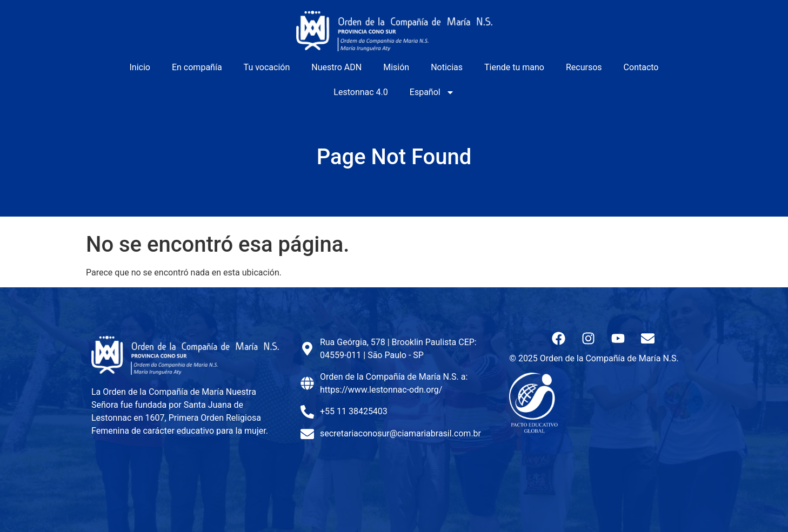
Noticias (447, 67)
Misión (396, 67)
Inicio (140, 67)
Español (432, 92)
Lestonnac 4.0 (360, 92)
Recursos (584, 67)
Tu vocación (267, 67)
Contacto (641, 67)
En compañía (197, 67)
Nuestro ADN (336, 67)
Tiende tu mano (514, 67)
